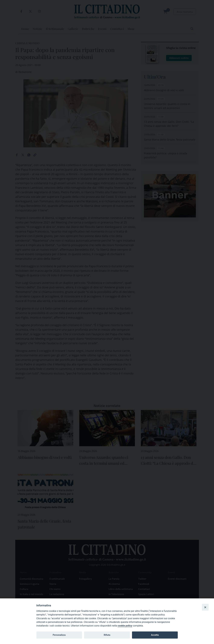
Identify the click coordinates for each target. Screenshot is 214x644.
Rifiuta (107, 635)
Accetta (155, 635)
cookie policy (125, 626)
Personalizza (59, 635)
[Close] (205, 607)
